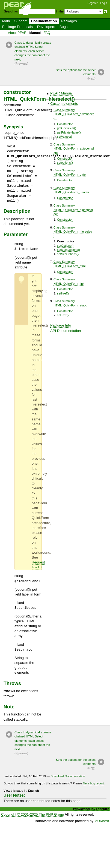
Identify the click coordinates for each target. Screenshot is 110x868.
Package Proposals (17, 27)
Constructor (65, 124)
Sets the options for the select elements (75, 75)
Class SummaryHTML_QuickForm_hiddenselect (73, 210)
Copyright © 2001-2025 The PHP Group (32, 814)
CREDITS (103, 809)
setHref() (63, 293)
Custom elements (64, 104)
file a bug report (93, 783)
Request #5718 (38, 565)
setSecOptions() (68, 254)
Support (20, 21)
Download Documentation (68, 776)
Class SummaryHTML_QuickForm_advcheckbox (74, 114)
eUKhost (102, 821)
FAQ (47, 33)
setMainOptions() (69, 250)
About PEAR (17, 33)
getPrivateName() (69, 132)
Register (93, 3)
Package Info (61, 325)
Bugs (64, 27)
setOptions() (65, 246)
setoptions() (65, 163)
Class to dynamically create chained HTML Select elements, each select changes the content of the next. (35, 53)
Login (104, 3)
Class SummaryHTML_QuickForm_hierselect (73, 232)
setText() (63, 315)
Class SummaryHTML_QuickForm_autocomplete (74, 149)
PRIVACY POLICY (84, 809)
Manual (35, 33)
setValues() (65, 137)
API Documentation (66, 331)
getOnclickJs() (67, 128)
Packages (69, 21)
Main (6, 21)
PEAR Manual (61, 93)
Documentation (44, 21)
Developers (46, 27)
